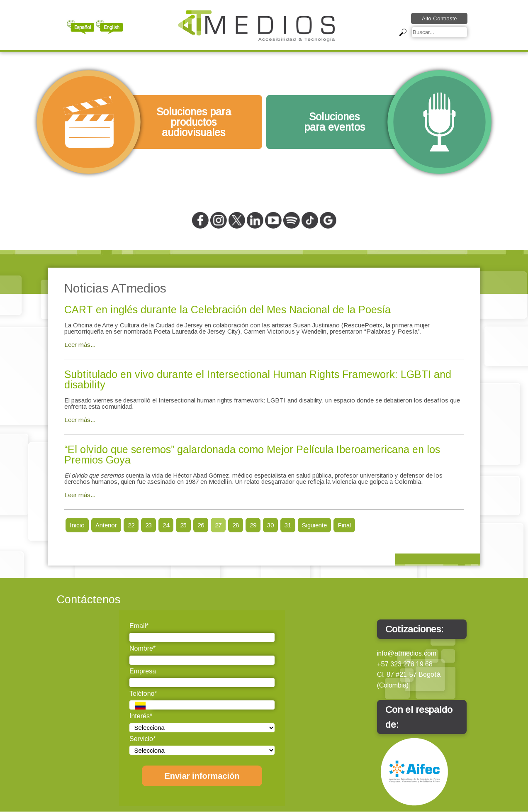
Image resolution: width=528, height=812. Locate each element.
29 (253, 525)
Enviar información (202, 776)
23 (148, 525)
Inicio (77, 525)
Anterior (106, 525)
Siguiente (314, 525)
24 (166, 525)
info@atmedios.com (407, 653)
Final (344, 525)
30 (270, 525)
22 (131, 525)
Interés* (141, 716)
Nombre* (142, 648)
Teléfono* (143, 694)
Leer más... (80, 345)
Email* (139, 626)
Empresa (143, 671)
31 (288, 525)
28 (236, 525)
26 (201, 525)
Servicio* (142, 739)
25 (183, 525)
